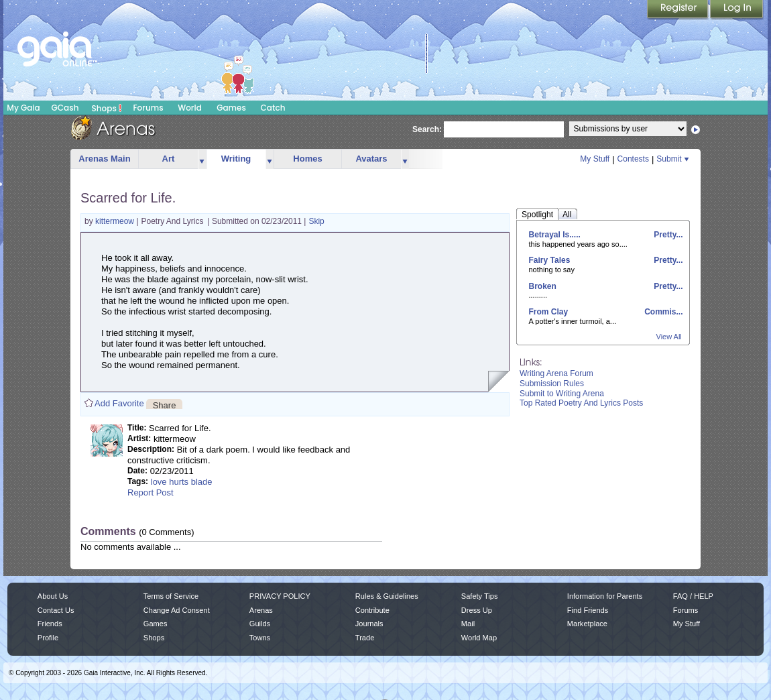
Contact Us (56, 610)
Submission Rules (552, 384)
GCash (65, 108)
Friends (50, 624)
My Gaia (23, 108)
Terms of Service (171, 596)
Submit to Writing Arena (562, 394)
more (202, 159)
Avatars (371, 159)
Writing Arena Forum (556, 373)
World (190, 108)
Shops (107, 108)
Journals (369, 624)
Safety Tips (480, 596)
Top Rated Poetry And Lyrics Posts (581, 403)
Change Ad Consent (177, 610)
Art (169, 159)
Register (678, 10)
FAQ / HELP (693, 596)
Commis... (663, 312)
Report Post (151, 492)
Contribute (372, 610)
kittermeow (116, 221)
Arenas (261, 610)
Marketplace (587, 624)
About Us (53, 596)
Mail (468, 624)
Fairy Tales (550, 260)
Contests (633, 159)
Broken (543, 286)
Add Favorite (119, 403)
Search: (427, 129)
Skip (316, 221)
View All (669, 337)
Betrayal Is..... (555, 235)
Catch (273, 108)
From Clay (549, 312)
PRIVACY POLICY (280, 596)
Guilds (260, 624)
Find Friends (588, 610)
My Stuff (595, 159)
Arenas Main (104, 159)
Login (737, 10)
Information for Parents (605, 596)
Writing (236, 159)
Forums (148, 108)
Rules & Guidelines (387, 596)
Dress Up (477, 610)
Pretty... (667, 235)
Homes (307, 159)
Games (231, 108)
